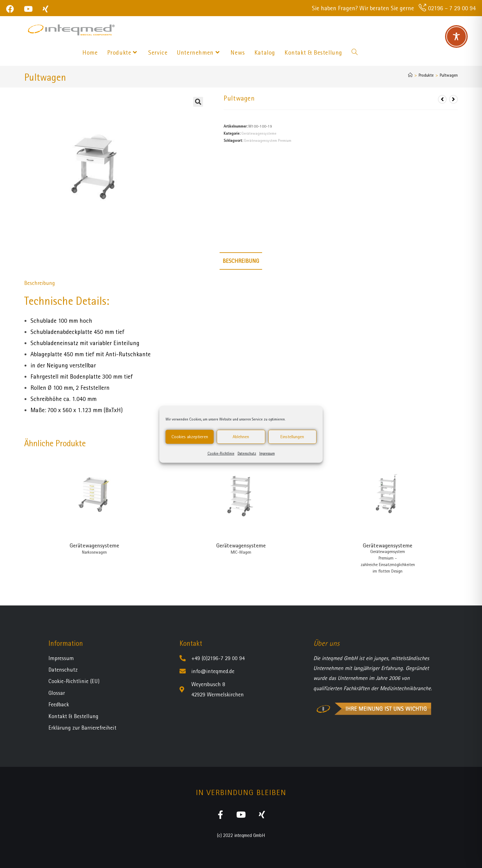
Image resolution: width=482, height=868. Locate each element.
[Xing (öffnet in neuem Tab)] (45, 9)
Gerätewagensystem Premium (268, 140)
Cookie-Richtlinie (221, 453)
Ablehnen (241, 437)
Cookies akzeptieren (190, 437)
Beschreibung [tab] (241, 261)
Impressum (267, 453)
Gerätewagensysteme (259, 133)
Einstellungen (292, 437)
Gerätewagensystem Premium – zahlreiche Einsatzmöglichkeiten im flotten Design (388, 561)
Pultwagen (449, 75)
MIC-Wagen (241, 552)
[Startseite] (410, 75)
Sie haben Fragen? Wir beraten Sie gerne (363, 8)
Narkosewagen (94, 552)
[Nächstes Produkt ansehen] (453, 99)
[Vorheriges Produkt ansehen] (442, 99)
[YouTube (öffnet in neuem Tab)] (28, 9)
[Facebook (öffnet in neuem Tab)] (13, 9)
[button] (198, 102)
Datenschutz (247, 453)
